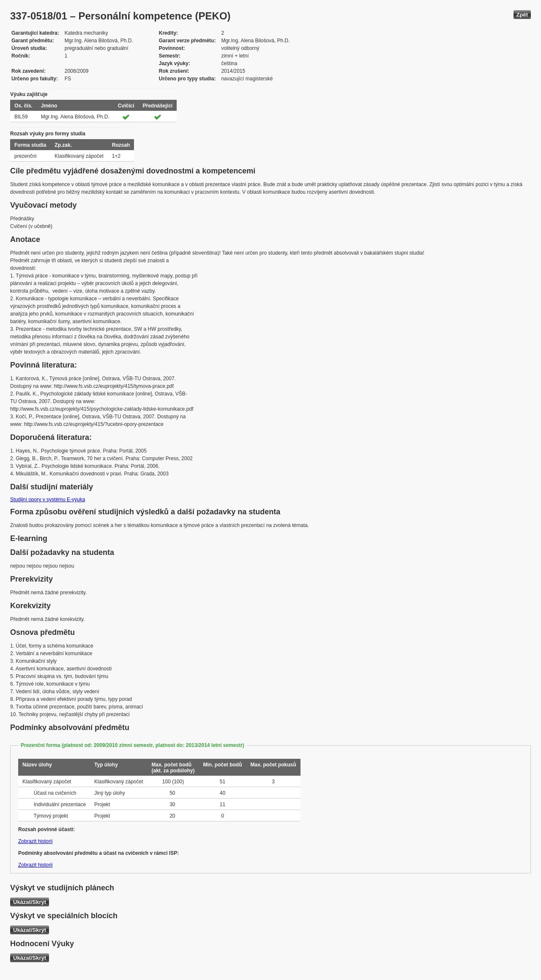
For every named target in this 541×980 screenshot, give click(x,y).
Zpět (522, 15)
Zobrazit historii (35, 841)
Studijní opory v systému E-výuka (48, 500)
